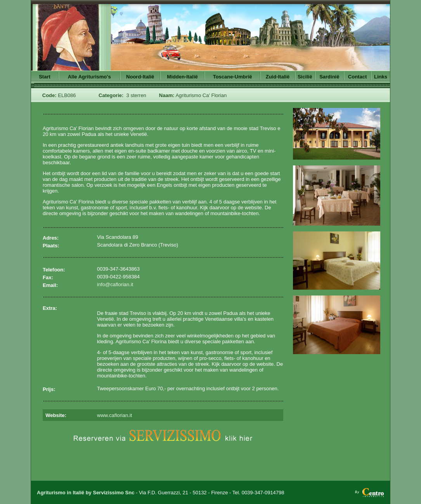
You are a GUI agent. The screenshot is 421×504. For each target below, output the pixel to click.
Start (45, 77)
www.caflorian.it (114, 415)
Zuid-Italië (278, 77)
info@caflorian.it (115, 284)
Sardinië (329, 77)
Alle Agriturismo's (89, 77)
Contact (357, 77)
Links (381, 77)
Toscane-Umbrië (233, 77)
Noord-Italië (140, 77)
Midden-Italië (182, 77)
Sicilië (305, 77)
